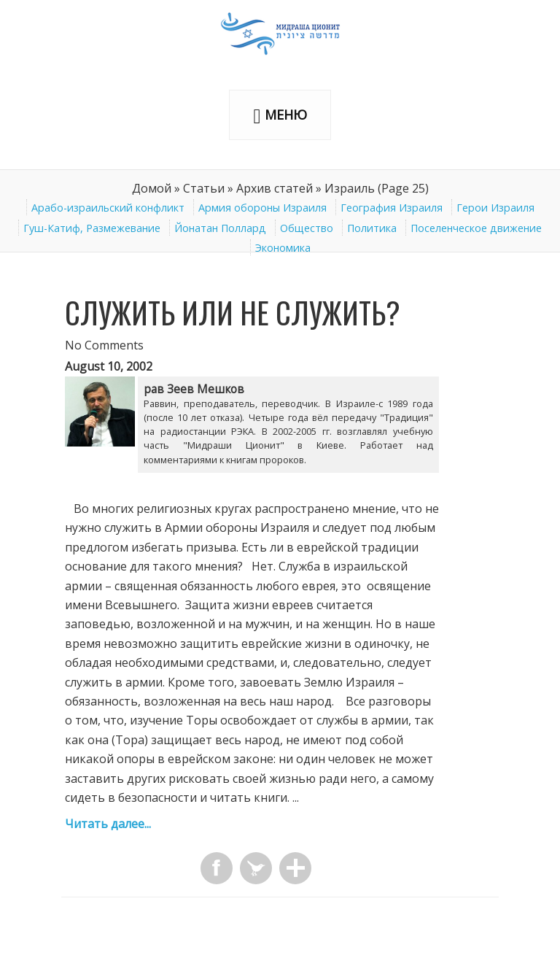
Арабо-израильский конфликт (108, 208)
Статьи (204, 188)
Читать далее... (108, 824)
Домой (152, 188)
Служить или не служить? (233, 312)
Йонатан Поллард (220, 228)
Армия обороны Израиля (262, 208)
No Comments (104, 345)
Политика (372, 228)
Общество (307, 228)
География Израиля (392, 208)
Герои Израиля (495, 208)
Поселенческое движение (476, 228)
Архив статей (275, 188)
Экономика (283, 248)
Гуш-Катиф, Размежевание (92, 228)
